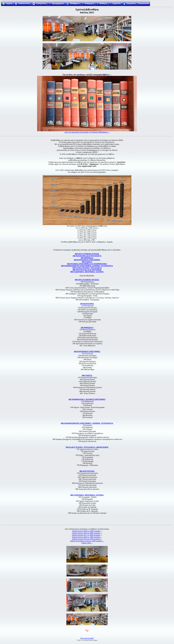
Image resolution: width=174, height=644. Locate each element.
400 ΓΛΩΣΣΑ (87, 262)
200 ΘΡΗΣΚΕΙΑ (87, 258)
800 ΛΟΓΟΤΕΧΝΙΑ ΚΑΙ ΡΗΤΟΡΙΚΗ (87, 270)
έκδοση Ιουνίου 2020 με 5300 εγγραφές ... (87, 531)
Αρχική (7, 4)
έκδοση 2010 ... (87, 543)
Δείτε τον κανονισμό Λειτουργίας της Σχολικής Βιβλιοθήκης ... (87, 132)
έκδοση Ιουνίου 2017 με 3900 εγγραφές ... (87, 535)
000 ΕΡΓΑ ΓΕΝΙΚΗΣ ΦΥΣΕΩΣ (87, 254)
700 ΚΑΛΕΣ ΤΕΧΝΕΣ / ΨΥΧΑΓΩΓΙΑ (87, 268)
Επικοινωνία (143, 3)
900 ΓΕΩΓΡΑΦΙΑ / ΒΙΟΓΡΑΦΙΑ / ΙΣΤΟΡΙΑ (87, 272)
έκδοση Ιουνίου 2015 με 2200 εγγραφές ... (87, 539)
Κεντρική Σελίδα (87, 638)
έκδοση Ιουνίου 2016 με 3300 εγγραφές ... (87, 537)
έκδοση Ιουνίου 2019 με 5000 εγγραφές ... (87, 533)
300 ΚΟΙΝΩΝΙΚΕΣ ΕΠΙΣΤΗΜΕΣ (87, 260)
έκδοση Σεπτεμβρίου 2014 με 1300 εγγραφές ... (87, 541)
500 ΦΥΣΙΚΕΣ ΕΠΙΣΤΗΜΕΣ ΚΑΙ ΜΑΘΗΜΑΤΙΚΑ (87, 264)
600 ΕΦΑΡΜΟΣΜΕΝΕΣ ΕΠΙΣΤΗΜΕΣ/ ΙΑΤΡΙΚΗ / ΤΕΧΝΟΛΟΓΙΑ (87, 266)
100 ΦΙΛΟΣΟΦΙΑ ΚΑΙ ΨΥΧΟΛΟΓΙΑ (87, 256)
